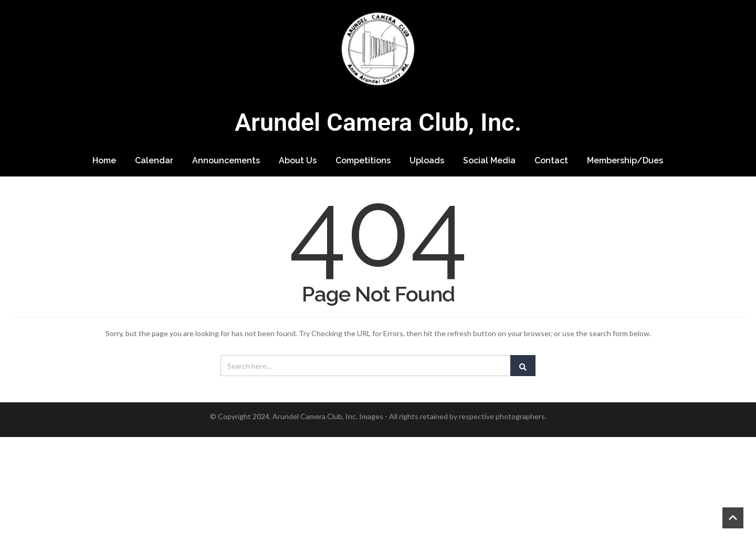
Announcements (226, 160)
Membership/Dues (625, 160)
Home (104, 160)
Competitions (363, 160)
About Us (298, 160)
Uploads (427, 160)
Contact (551, 160)
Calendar (154, 160)
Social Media (489, 160)
